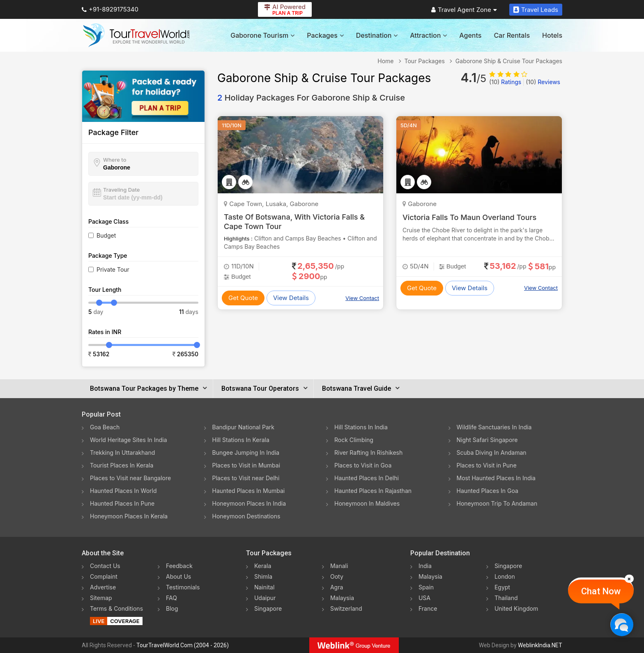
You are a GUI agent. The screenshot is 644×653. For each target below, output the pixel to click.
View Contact (362, 298)
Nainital (264, 587)
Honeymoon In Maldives (367, 503)
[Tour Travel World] (136, 35)
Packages (325, 35)
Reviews (543, 82)
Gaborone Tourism (262, 35)
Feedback (179, 566)
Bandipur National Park (244, 427)
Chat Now (601, 591)
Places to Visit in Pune (487, 465)
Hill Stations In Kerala (241, 440)
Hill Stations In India (361, 427)
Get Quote (243, 298)
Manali (339, 566)
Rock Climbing (354, 440)
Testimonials (183, 587)
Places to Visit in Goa (363, 465)
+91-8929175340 (110, 9)
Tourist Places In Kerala (122, 465)
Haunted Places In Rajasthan (373, 491)
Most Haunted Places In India (496, 478)
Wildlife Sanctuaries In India (494, 427)
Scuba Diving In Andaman (492, 453)
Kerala (263, 566)
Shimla (263, 576)
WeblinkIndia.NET (540, 645)
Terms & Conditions (116, 608)
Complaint (104, 576)
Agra (337, 587)
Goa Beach (105, 427)
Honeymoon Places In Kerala (129, 516)
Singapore (268, 608)
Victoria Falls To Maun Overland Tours (469, 217)
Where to (115, 160)
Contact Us (105, 566)
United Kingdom (516, 608)
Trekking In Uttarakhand (122, 453)
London (505, 576)
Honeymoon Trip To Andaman (497, 503)
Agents (470, 35)
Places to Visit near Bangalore (130, 478)
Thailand (506, 598)
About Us (178, 576)
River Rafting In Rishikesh (368, 453)
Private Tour (113, 269)
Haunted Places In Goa (488, 491)
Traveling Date (121, 190)
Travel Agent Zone (464, 10)
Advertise (103, 587)
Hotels (552, 35)
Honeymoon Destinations (246, 516)
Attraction (428, 35)
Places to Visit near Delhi (246, 478)
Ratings (505, 82)
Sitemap (101, 598)
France (428, 608)
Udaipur (265, 598)
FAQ (171, 598)
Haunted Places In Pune (122, 503)
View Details (291, 298)
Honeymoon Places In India (249, 503)
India (425, 566)
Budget (106, 235)
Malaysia (342, 598)
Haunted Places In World (123, 491)
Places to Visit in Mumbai (246, 465)
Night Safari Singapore (487, 440)
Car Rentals (512, 35)
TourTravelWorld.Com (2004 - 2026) (183, 645)
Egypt (502, 587)
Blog (172, 608)
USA (424, 598)
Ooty (337, 576)
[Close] (629, 579)
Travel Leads (536, 10)
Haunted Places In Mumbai (249, 491)
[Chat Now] (622, 624)
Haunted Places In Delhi (367, 478)
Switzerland (346, 608)
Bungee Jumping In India (246, 453)
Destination (377, 35)
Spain (426, 587)
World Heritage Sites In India (129, 440)
